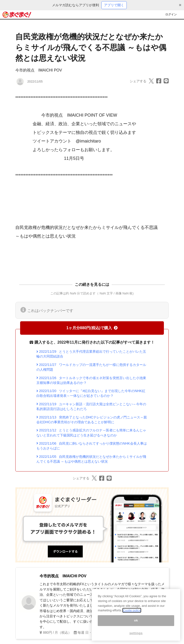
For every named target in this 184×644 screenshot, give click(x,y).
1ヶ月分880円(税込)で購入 (92, 328)
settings (136, 638)
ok (136, 626)
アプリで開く (114, 5)
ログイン (171, 14)
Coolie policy (132, 616)
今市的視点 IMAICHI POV (39, 70)
